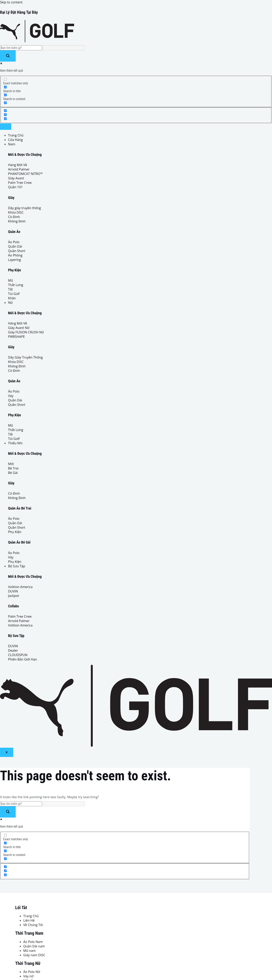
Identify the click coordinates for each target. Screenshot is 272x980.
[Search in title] (5, 87)
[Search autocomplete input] (64, 48)
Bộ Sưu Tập (17, 566)
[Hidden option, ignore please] (5, 111)
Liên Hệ (29, 920)
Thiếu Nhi (15, 443)
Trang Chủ (16, 135)
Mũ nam (30, 951)
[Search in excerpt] (5, 103)
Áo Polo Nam (33, 942)
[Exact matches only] (5, 79)
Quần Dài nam (34, 946)
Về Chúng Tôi (33, 925)
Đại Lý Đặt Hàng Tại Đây (19, 12)
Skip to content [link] (11, 2)
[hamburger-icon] (6, 127)
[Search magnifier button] (8, 56)
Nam (12, 144)
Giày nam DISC (34, 955)
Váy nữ (28, 976)
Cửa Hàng (15, 140)
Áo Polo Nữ (32, 972)
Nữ (10, 303)
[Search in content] (5, 95)
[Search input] (21, 48)
